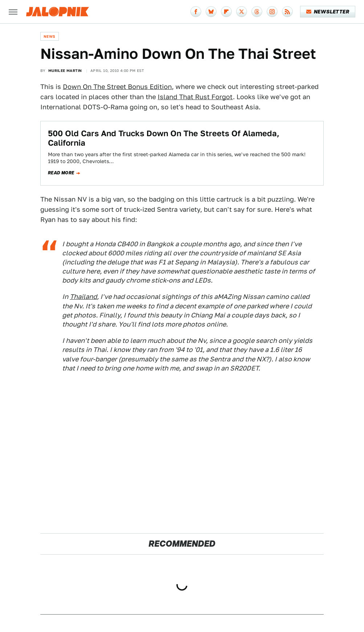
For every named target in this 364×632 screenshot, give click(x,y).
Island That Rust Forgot (195, 97)
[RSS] (287, 12)
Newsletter (328, 12)
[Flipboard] (226, 12)
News (50, 36)
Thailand (83, 297)
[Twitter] (242, 12)
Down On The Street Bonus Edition (117, 87)
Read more (61, 173)
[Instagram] (272, 12)
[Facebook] (196, 12)
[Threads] (257, 12)
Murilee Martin (65, 70)
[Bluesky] (211, 12)
